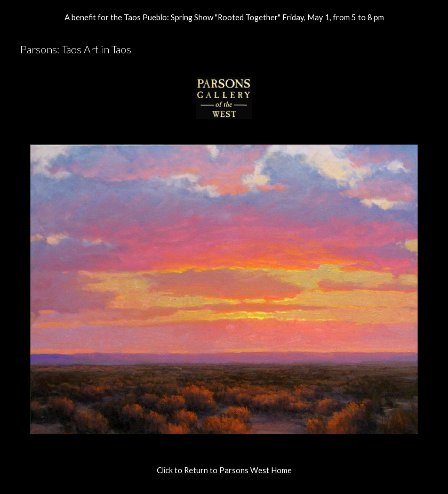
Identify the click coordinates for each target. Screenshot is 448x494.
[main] (224, 471)
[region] (224, 17)
